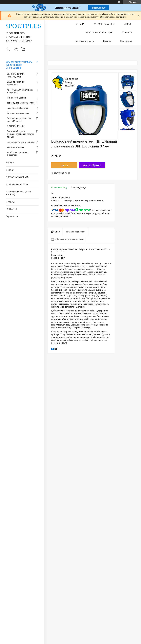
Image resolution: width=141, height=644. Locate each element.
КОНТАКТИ (127, 33)
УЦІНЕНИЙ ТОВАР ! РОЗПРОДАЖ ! (16, 75)
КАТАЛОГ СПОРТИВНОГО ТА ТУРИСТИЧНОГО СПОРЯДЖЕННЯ (19, 65)
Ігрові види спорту (15, 147)
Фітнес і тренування (16, 98)
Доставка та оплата (84, 41)
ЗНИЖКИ (10, 163)
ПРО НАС (10, 202)
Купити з (92, 165)
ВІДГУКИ (10, 170)
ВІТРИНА (80, 24)
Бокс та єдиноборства (17, 108)
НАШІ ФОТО (11, 209)
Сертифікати (12, 216)
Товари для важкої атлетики (20, 103)
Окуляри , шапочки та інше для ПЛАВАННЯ (19, 120)
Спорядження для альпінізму (21, 142)
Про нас (107, 41)
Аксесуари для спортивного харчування (20, 91)
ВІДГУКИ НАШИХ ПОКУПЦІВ (99, 33)
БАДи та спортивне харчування (16, 83)
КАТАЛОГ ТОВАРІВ (103, 24)
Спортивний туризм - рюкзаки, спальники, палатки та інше (21, 134)
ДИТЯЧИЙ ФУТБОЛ (16, 126)
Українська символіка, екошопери (17, 154)
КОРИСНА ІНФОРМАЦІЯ (17, 185)
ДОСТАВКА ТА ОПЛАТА (17, 177)
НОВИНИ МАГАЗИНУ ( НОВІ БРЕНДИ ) (18, 193)
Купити (64, 165)
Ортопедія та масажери (18, 113)
